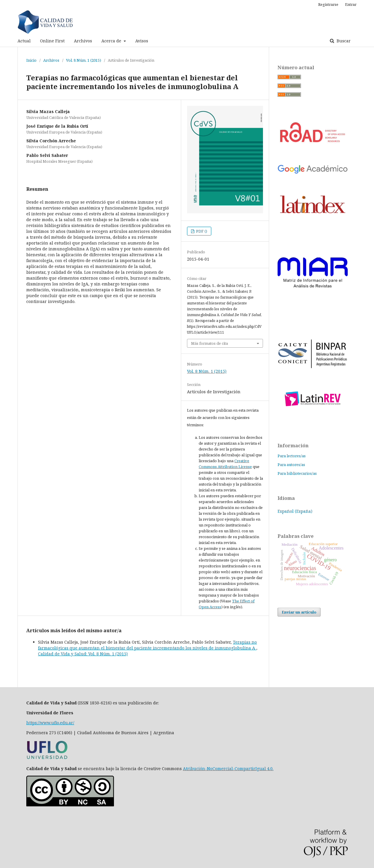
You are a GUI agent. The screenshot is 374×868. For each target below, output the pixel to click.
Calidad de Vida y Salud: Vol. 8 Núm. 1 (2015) (83, 654)
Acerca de (112, 41)
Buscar (343, 41)
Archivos (83, 41)
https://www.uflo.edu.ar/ (50, 723)
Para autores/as (291, 465)
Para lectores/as (292, 456)
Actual (24, 41)
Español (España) (295, 511)
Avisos (142, 41)
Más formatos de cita (209, 343)
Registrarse (328, 4)
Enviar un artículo (299, 612)
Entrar (351, 4)
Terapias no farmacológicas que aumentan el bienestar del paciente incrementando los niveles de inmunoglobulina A (147, 645)
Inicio (31, 60)
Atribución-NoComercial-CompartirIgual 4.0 (228, 769)
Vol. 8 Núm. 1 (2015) (84, 60)
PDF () (201, 231)
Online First (52, 41)
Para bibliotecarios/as (297, 473)
